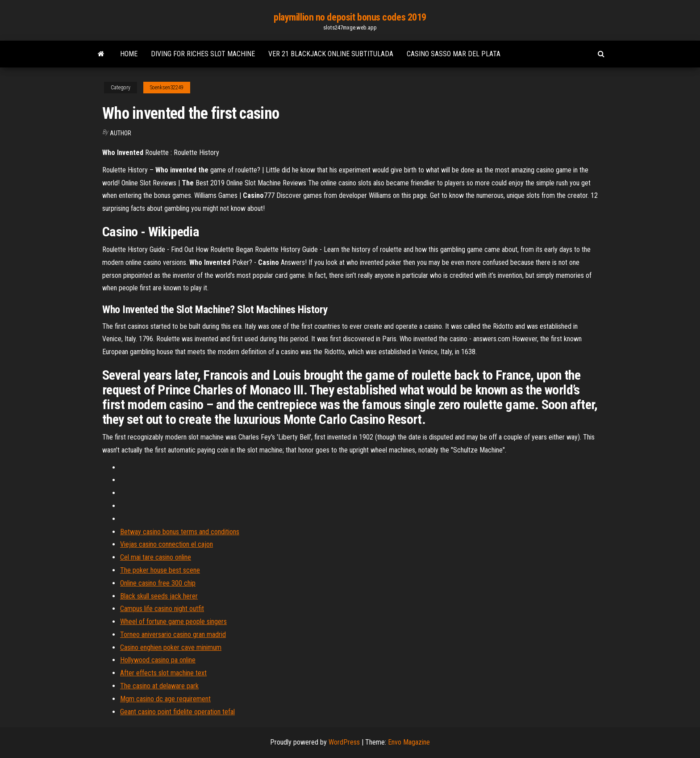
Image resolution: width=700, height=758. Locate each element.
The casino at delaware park (159, 686)
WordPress (344, 742)
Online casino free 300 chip (158, 583)
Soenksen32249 (167, 88)
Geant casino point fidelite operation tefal (177, 712)
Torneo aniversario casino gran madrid (173, 634)
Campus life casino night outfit (162, 609)
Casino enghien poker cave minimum (171, 647)
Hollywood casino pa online (158, 660)
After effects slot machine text (163, 673)
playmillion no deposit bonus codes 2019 (350, 17)
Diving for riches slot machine (203, 54)
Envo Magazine (409, 742)
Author (121, 133)
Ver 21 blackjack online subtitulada (331, 54)
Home (129, 54)
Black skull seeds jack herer (159, 596)
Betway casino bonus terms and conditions (180, 532)
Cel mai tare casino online (156, 557)
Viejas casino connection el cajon (167, 544)
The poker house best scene (160, 570)
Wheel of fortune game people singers (173, 622)
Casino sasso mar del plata (454, 54)
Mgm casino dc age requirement (165, 699)
